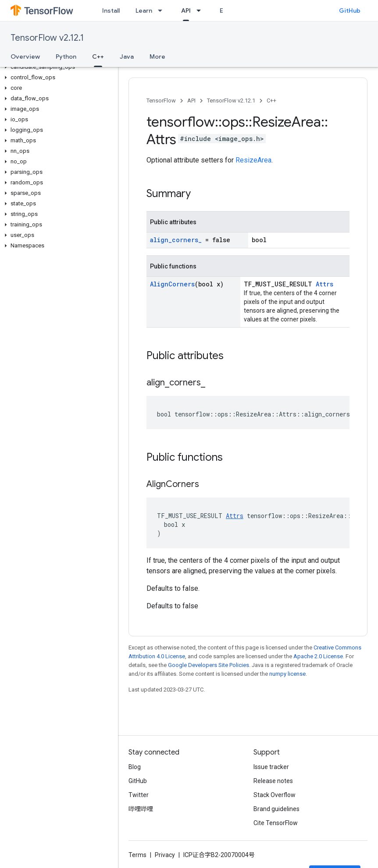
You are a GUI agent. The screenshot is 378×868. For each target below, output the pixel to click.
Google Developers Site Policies (209, 665)
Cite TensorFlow (276, 823)
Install (111, 11)
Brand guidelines (276, 809)
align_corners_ (176, 240)
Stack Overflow (275, 795)
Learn (144, 11)
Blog (135, 767)
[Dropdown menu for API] (201, 11)
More (157, 56)
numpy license (287, 674)
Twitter (139, 795)
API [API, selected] (186, 11)
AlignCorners (172, 284)
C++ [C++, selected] (98, 56)
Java (127, 56)
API (191, 101)
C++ (271, 101)
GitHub (350, 11)
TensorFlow (161, 101)
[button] (57, 67)
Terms (137, 855)
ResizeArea (253, 160)
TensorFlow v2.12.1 (47, 38)
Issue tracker (271, 767)
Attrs (325, 284)
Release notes (273, 781)
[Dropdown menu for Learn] (163, 11)
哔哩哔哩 (141, 809)
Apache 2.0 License (318, 656)
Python (66, 56)
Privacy (165, 855)
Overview (25, 56)
